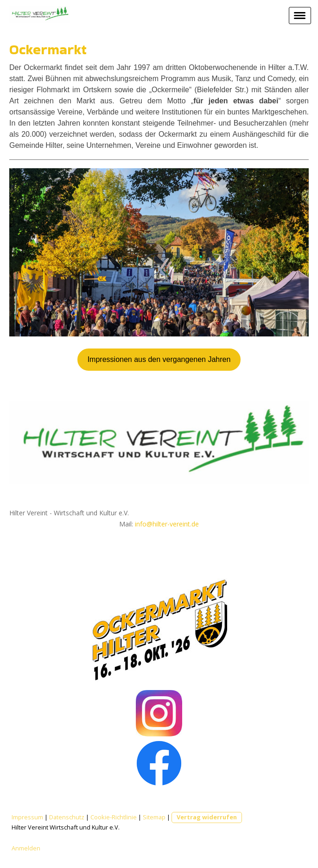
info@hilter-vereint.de (167, 524)
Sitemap (154, 817)
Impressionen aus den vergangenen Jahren (159, 359)
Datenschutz (67, 817)
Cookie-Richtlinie (114, 817)
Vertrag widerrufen (207, 817)
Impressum (27, 817)
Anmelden (26, 848)
